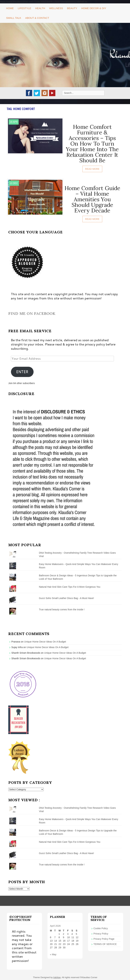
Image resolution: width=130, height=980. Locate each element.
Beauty (72, 8)
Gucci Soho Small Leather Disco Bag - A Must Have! (66, 598)
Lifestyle (24, 8)
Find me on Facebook (32, 313)
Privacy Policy (101, 934)
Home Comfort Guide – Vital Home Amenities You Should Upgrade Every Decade (92, 199)
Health (40, 8)
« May (53, 954)
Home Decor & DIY (94, 8)
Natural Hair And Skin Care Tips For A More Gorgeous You (70, 587)
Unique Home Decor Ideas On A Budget (45, 642)
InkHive (57, 977)
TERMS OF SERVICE (105, 944)
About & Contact (37, 18)
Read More (92, 169)
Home (10, 8)
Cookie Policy (101, 928)
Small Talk (14, 18)
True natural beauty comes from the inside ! (62, 609)
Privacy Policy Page (104, 939)
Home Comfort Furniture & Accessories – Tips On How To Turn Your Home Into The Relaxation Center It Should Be (92, 144)
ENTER (22, 372)
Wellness (56, 8)
